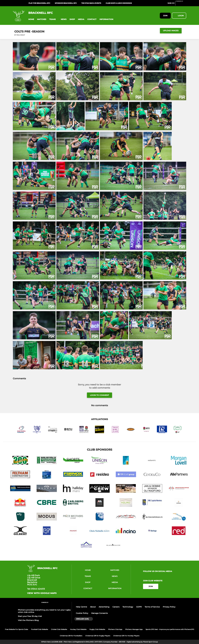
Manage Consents (99, 613)
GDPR (139, 607)
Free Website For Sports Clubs (16, 629)
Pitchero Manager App (134, 629)
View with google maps (42, 593)
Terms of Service (152, 607)
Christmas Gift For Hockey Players (126, 636)
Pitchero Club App (115, 629)
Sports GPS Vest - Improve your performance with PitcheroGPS (170, 629)
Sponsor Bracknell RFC (66, 3)
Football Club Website (40, 629)
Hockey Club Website (78, 629)
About (93, 607)
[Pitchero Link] (181, 4)
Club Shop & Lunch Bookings (119, 3)
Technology (128, 607)
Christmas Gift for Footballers (71, 636)
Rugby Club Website (97, 629)
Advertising (104, 607)
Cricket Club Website (59, 629)
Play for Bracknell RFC (39, 3)
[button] (31, 19)
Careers (116, 607)
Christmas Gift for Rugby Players (98, 636)
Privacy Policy (169, 607)
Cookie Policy (82, 613)
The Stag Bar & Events (91, 3)
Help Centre (81, 607)
